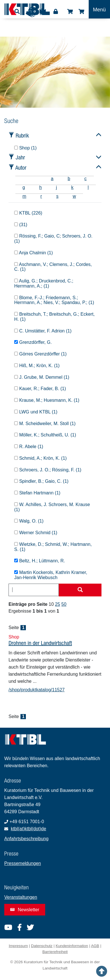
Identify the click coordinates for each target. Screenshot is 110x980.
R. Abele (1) (29, 447)
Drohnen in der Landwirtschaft (40, 643)
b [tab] (69, 179)
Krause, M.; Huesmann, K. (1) (47, 400)
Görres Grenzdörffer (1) (40, 354)
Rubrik (22, 135)
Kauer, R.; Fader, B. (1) (40, 389)
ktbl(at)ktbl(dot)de (29, 829)
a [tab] (52, 179)
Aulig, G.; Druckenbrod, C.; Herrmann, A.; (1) (44, 283)
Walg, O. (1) (29, 521)
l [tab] (88, 187)
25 (58, 604)
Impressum (18, 946)
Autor (21, 168)
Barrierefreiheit (55, 952)
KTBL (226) (28, 213)
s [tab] (57, 196)
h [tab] (41, 187)
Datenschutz (42, 946)
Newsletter (25, 910)
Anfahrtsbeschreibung (26, 839)
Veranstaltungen (21, 897)
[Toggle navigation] (99, 9)
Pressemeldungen (23, 863)
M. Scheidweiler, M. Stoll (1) (45, 424)
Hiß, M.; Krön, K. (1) (37, 366)
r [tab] (41, 196)
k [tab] (72, 187)
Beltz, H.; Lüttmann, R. (40, 561)
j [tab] (57, 187)
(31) (21, 225)
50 (64, 604)
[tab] (22, 179)
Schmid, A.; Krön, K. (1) (41, 458)
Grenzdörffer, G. (33, 342)
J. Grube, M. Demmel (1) (42, 377)
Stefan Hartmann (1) (37, 493)
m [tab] (24, 196)
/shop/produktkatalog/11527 (37, 690)
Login (56, 12)
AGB (95, 946)
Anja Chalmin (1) (34, 253)
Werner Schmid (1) (36, 533)
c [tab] (86, 179)
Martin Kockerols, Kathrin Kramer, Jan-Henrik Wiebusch (51, 575)
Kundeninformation (72, 946)
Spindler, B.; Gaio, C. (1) (41, 481)
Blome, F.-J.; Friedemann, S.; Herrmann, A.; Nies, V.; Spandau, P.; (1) (54, 300)
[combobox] (34, 590)
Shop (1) (25, 148)
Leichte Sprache (43, 13)
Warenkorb (81, 12)
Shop (70, 12)
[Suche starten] (80, 590)
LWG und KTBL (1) (36, 412)
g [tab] (24, 187)
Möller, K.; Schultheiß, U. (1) (45, 435)
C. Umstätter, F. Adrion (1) (43, 331)
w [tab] (74, 196)
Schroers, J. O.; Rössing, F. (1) (48, 470)
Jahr (20, 157)
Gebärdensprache (31, 12)
